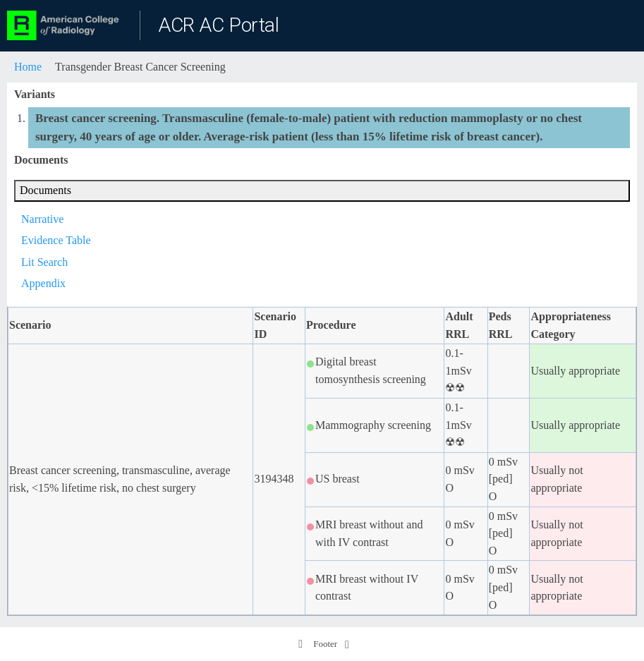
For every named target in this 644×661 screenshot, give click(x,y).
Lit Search (44, 262)
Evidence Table (56, 240)
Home (28, 67)
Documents (45, 190)
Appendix (43, 283)
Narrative (42, 219)
